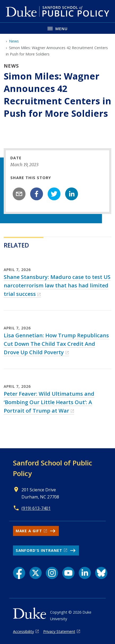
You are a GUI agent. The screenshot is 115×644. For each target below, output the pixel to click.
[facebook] (37, 194)
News (14, 41)
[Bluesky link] (101, 573)
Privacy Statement (59, 631)
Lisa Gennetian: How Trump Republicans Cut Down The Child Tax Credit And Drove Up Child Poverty (56, 344)
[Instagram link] (52, 573)
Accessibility (23, 631)
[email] (19, 194)
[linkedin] (72, 194)
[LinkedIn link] (85, 573)
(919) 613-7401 (36, 508)
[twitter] (54, 194)
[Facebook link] (19, 573)
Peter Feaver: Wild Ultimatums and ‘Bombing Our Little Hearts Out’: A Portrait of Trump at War (49, 402)
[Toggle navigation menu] (58, 28)
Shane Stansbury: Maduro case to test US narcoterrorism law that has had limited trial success (57, 285)
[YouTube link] (68, 573)
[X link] (36, 573)
